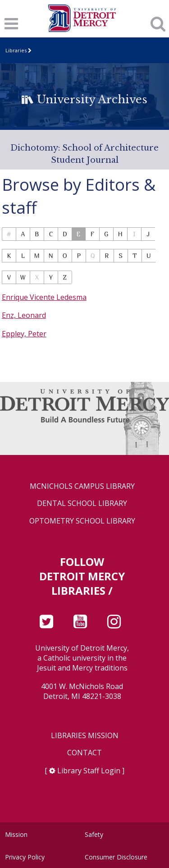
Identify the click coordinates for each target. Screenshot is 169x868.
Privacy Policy (25, 857)
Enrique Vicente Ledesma (44, 297)
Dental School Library (82, 503)
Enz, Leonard (24, 315)
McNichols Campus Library (82, 486)
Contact (84, 753)
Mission (16, 834)
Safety (94, 834)
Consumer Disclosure (116, 857)
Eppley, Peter (24, 334)
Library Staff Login (89, 771)
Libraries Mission (85, 736)
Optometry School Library (82, 521)
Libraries (16, 50)
